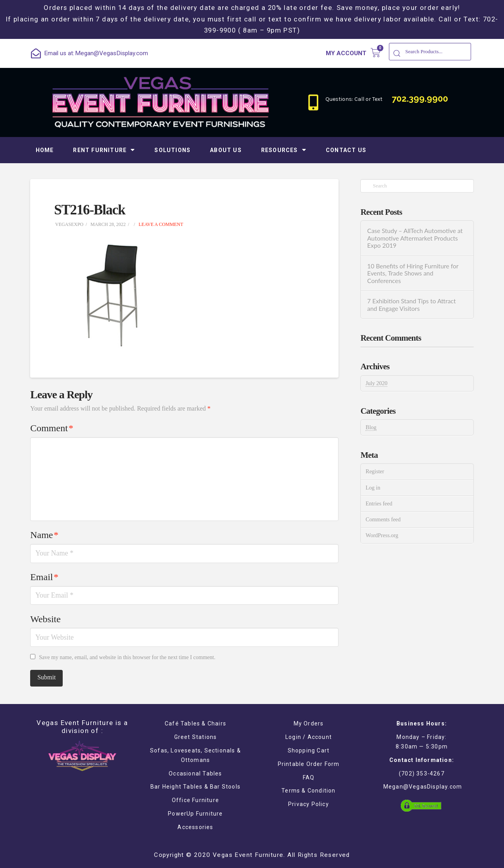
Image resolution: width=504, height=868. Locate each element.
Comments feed (383, 520)
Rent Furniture (104, 150)
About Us (226, 150)
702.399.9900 (420, 98)
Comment (52, 428)
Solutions (172, 150)
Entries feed (379, 504)
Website (45, 619)
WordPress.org (382, 535)
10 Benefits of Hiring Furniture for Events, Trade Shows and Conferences (413, 273)
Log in (373, 488)
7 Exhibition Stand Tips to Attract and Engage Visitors (411, 305)
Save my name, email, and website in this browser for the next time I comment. (127, 657)
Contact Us (346, 150)
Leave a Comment (160, 224)
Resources (284, 150)
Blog (371, 427)
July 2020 (376, 383)
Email (44, 577)
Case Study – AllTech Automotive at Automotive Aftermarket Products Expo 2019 (415, 238)
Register (375, 472)
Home (45, 150)
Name (44, 535)
